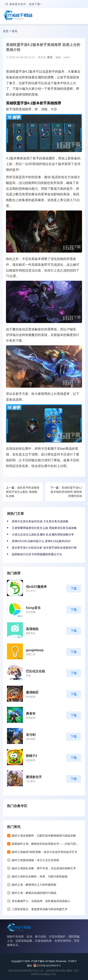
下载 (74, 588)
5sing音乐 (33, 608)
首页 (6, 31)
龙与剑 (31, 735)
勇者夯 (31, 714)
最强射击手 (34, 777)
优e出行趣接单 (36, 587)
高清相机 (32, 629)
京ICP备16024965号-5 (49, 966)
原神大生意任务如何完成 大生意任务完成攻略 (40, 521)
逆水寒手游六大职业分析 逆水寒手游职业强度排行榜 (44, 548)
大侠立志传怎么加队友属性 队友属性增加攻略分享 (43, 534)
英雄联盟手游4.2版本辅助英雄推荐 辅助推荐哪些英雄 (66, 492)
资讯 (15, 31)
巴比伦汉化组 (35, 671)
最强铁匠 (32, 692)
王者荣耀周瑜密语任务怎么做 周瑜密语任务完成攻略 (44, 528)
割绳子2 (32, 756)
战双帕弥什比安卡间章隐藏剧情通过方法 (37, 554)
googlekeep (35, 650)
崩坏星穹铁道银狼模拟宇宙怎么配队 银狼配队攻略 (23, 492)
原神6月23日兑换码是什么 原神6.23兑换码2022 (41, 541)
